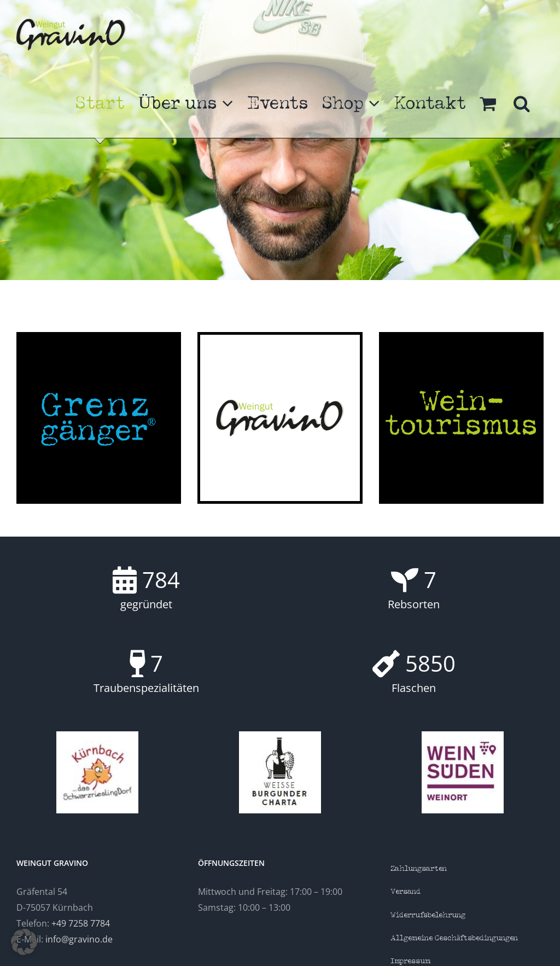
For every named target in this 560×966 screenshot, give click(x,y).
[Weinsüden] (463, 736)
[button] (522, 103)
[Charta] (280, 736)
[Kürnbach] (97, 736)
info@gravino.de (79, 939)
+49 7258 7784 (81, 923)
